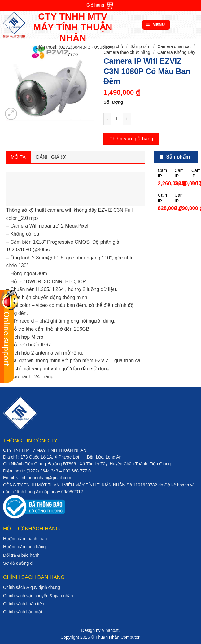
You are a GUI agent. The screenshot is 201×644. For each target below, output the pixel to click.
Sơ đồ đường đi (18, 563)
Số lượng (113, 102)
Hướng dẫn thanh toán (25, 539)
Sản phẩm (140, 46)
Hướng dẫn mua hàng (24, 547)
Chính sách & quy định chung (32, 587)
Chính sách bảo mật (23, 612)
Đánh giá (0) (52, 157)
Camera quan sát (174, 46)
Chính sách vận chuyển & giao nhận (38, 596)
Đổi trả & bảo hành (21, 555)
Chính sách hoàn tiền (24, 604)
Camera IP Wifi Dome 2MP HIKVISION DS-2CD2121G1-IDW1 (179, 173)
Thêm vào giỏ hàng (131, 139)
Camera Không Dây (176, 52)
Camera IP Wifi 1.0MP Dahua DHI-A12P (196, 173)
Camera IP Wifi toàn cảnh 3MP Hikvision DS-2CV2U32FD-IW (179, 198)
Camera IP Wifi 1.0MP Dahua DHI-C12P (162, 198)
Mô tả (18, 157)
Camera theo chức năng (127, 52)
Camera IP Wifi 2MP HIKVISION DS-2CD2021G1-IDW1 (162, 173)
